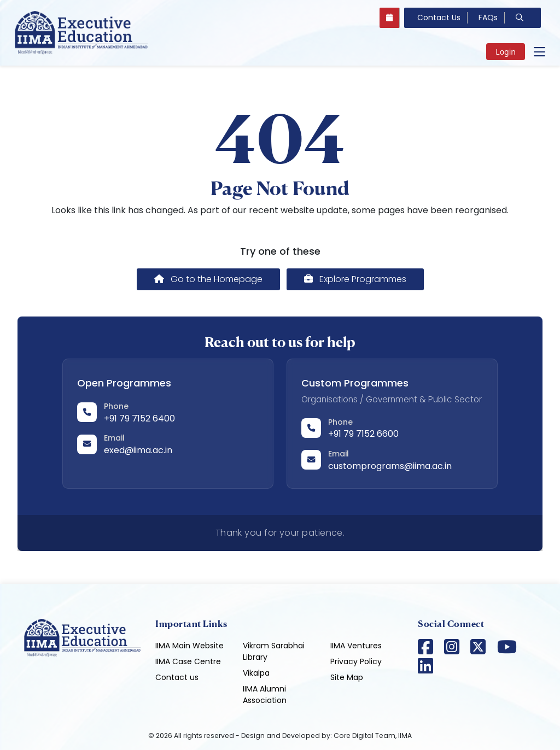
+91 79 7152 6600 (363, 434)
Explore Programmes (355, 279)
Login (506, 52)
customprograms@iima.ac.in (390, 466)
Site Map (347, 677)
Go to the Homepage (208, 279)
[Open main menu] (539, 52)
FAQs (488, 17)
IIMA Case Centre (188, 661)
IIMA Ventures (356, 646)
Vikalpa (256, 673)
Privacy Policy (356, 661)
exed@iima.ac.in (138, 450)
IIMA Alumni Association (265, 695)
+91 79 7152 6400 (139, 418)
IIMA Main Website (189, 646)
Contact (439, 17)
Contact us (177, 677)
